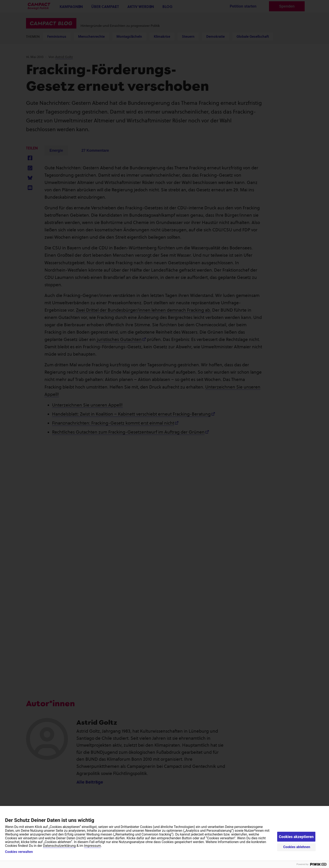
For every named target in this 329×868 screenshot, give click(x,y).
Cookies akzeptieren (296, 837)
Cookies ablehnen (297, 847)
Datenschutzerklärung (59, 846)
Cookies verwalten (19, 852)
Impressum (92, 846)
